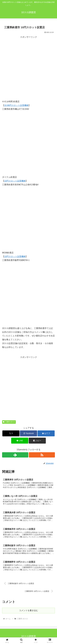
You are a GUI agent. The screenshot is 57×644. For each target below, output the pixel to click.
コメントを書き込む (29, 610)
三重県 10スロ (9, 422)
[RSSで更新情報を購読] (42, 455)
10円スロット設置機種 (15, 181)
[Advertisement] (28, 67)
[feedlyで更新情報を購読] (15, 455)
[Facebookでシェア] (28, 433)
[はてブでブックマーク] (46, 433)
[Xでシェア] (11, 433)
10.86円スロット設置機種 (16, 105)
